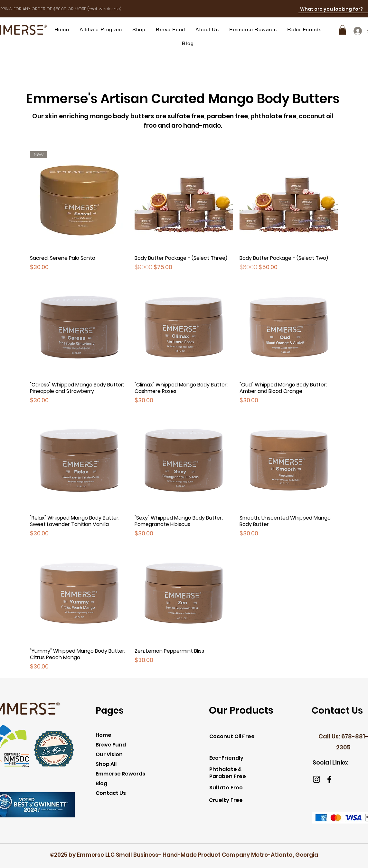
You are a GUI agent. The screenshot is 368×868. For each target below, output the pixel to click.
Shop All (106, 764)
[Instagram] (316, 779)
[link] (342, 30)
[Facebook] (329, 779)
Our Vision (109, 754)
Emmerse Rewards (120, 774)
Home (104, 735)
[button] (139, 29)
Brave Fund (111, 745)
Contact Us (111, 793)
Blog (101, 783)
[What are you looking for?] (333, 9)
